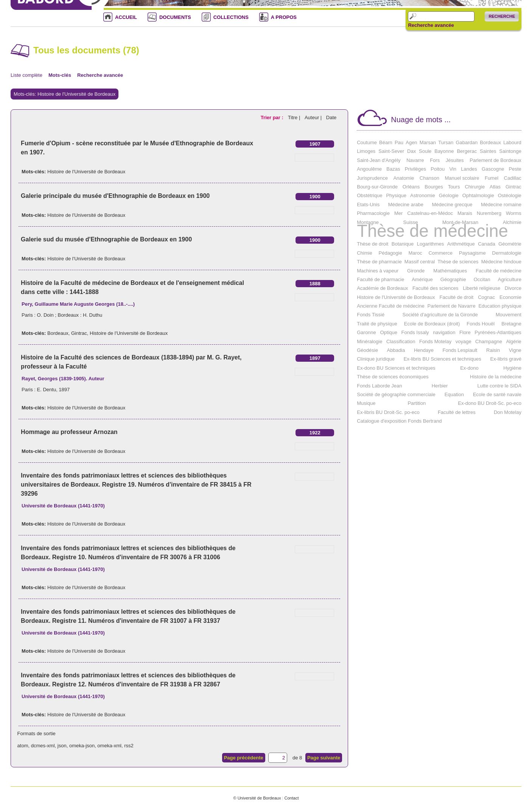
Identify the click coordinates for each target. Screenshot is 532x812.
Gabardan (467, 142)
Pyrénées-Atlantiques (498, 332)
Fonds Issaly (415, 332)
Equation (454, 394)
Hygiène (512, 368)
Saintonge (510, 151)
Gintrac (79, 333)
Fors (435, 160)
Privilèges (415, 169)
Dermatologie (507, 253)
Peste (515, 169)
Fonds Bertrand (425, 421)
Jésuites (455, 160)
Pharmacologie (373, 213)
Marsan (428, 142)
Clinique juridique (376, 359)
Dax (411, 151)
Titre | (295, 117)
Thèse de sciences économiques (393, 377)
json (62, 746)
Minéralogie (369, 341)
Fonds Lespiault (460, 350)
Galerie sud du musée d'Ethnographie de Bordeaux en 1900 (106, 239)
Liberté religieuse (481, 288)
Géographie (453, 279)
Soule (425, 151)
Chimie (364, 253)
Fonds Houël (481, 324)
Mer (398, 213)
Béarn (386, 142)
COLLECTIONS (231, 17)
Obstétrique (369, 195)
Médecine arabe (406, 205)
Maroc (415, 253)
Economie (510, 297)
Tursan (446, 142)
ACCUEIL (126, 17)
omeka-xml (109, 746)
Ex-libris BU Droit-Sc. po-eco (388, 412)
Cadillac (513, 178)
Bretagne (511, 324)
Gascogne (493, 169)
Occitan (482, 279)
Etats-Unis (368, 205)
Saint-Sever (391, 151)
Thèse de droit (373, 244)
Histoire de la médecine (496, 377)
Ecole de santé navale (497, 394)
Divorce (513, 288)
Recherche (502, 16)
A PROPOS (284, 17)
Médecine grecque (452, 205)
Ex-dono (469, 368)
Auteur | (314, 117)
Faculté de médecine (499, 271)
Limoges (366, 151)
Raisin (493, 350)
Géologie (449, 195)
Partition (417, 403)
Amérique (422, 279)
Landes (469, 169)
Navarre (415, 160)
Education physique (500, 306)
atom (23, 746)
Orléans (411, 187)
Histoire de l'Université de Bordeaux (86, 172)
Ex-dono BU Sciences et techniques (396, 368)
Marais (465, 213)
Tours (454, 187)
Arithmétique (461, 244)
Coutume (367, 142)
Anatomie (404, 178)
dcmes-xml (43, 746)
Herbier (440, 386)
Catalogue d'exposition (382, 421)
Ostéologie (510, 195)
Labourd (512, 142)
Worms (514, 213)
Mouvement (509, 315)
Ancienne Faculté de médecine (391, 306)
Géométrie (510, 244)
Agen (411, 142)
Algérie (513, 341)
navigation (444, 332)
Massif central (420, 262)
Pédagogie (390, 253)
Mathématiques (450, 271)
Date (331, 117)
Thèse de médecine (432, 231)
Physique (396, 195)
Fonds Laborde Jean (379, 386)
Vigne (515, 350)
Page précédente (244, 758)
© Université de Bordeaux (257, 798)
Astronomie (423, 195)
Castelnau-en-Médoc (430, 213)
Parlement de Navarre (451, 306)
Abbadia (396, 350)
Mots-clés (60, 75)
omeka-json (82, 746)
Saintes (488, 151)
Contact (291, 798)
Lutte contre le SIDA (499, 386)
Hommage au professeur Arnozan (69, 432)
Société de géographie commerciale (396, 394)
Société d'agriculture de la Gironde (440, 315)
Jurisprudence (372, 178)
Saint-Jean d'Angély (379, 160)
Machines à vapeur (378, 271)
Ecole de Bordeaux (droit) (432, 324)
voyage (464, 341)
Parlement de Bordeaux (495, 160)
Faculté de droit (457, 297)
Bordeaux (58, 333)
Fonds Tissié (371, 315)
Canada (487, 244)
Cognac (486, 297)
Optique (389, 332)
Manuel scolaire (462, 178)
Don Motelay (508, 412)
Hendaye (424, 350)
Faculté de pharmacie (380, 279)
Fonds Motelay (435, 341)
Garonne (366, 332)
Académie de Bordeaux (382, 288)
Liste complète (26, 75)
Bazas (393, 169)
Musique (366, 403)
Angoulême (369, 169)
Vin (453, 169)
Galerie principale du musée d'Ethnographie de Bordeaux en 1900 (115, 196)
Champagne (489, 341)
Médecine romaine (501, 205)
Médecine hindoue (501, 262)
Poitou (438, 169)
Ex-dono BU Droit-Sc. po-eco (490, 403)
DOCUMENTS (175, 17)
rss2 (129, 746)
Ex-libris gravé (506, 359)
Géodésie (367, 350)
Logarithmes (431, 244)
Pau (399, 142)
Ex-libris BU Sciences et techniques (443, 359)
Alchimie (512, 222)
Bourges (434, 187)
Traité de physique (377, 324)
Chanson (429, 178)
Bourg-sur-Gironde (377, 187)
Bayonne (444, 151)
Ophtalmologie (478, 195)
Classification (401, 341)
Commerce (440, 253)
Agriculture (510, 279)
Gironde (416, 271)
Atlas (495, 187)
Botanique (403, 244)
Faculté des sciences (435, 288)
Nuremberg (489, 213)
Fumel (492, 178)
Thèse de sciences (458, 262)
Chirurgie (475, 187)
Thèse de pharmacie (379, 262)
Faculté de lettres (457, 412)
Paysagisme (472, 253)
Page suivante (324, 758)
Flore (465, 332)
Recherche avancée (431, 25)
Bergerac (467, 151)
